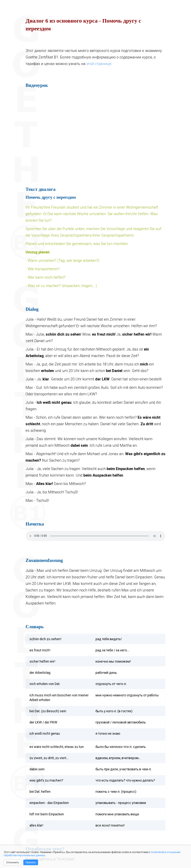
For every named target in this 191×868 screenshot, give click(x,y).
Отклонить (13, 862)
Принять (31, 862)
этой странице (99, 64)
